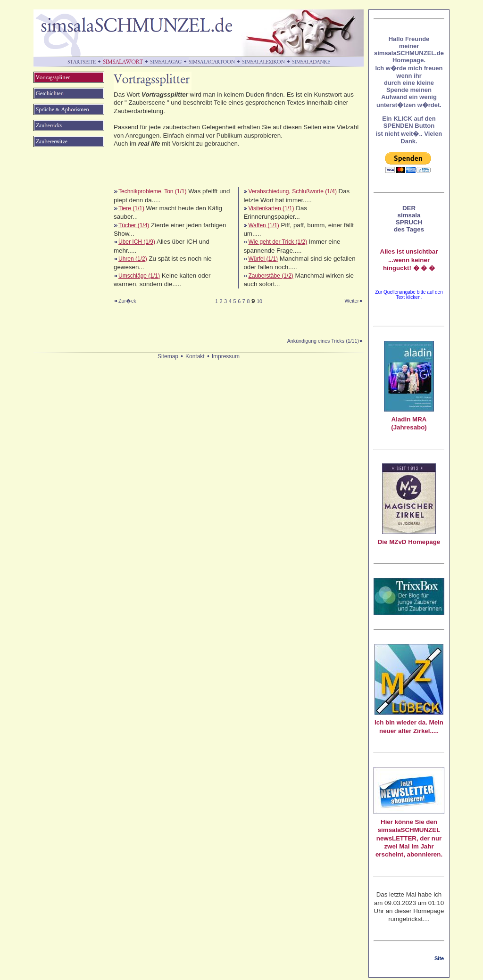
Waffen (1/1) (263, 225)
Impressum (226, 356)
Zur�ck (127, 301)
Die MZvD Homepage (409, 542)
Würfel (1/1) (263, 259)
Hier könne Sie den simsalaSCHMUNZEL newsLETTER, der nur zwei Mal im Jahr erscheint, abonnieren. (409, 838)
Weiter (354, 301)
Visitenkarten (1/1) (271, 208)
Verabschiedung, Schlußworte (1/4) (292, 191)
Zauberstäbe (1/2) (271, 276)
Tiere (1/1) (131, 208)
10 (259, 301)
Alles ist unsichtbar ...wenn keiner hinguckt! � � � (409, 260)
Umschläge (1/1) (139, 276)
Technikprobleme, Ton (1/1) (153, 191)
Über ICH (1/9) (137, 242)
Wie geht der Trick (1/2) (278, 242)
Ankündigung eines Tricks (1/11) (325, 341)
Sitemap (168, 356)
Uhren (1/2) (133, 259)
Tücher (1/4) (134, 225)
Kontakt (195, 356)
